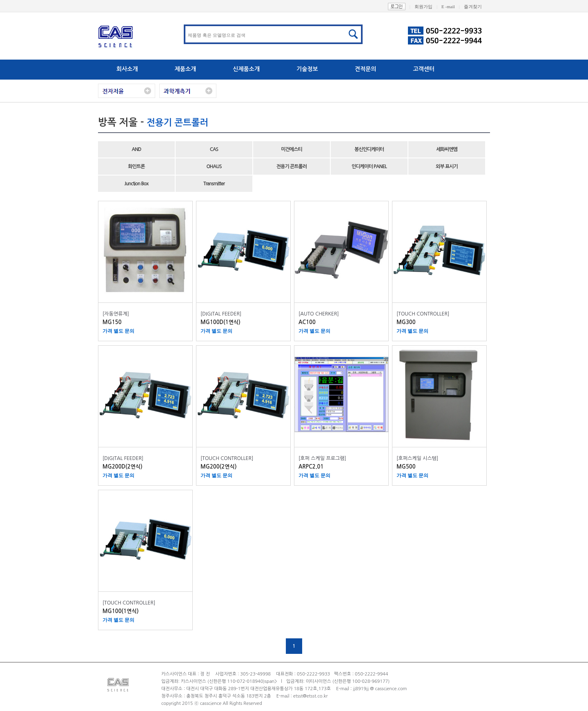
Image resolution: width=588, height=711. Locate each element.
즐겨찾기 (477, 7)
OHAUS (214, 167)
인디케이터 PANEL (369, 167)
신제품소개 (246, 69)
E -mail (453, 7)
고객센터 (424, 69)
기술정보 (307, 69)
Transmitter (214, 184)
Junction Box (137, 184)
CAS (214, 149)
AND (136, 149)
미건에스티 (291, 149)
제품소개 (186, 69)
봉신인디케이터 (369, 149)
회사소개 (127, 69)
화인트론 (136, 167)
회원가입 (428, 7)
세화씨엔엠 (447, 149)
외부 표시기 (447, 167)
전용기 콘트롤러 (292, 167)
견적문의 (366, 69)
